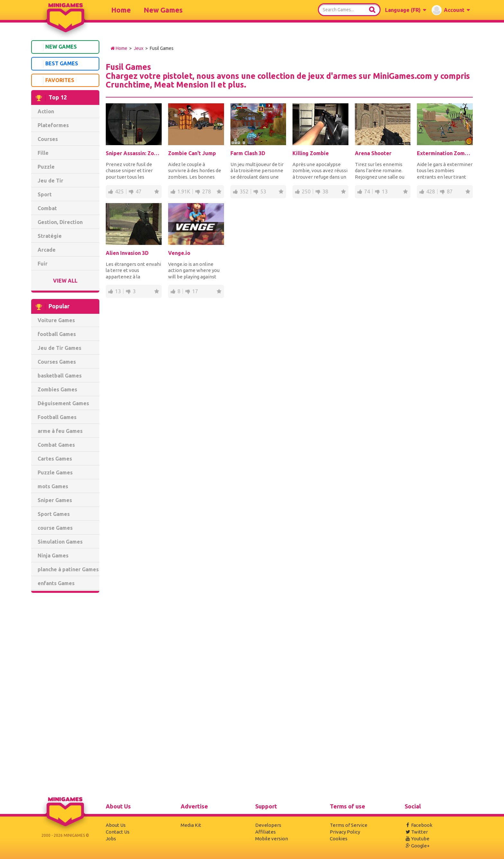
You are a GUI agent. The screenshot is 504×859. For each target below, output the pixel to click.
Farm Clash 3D (248, 153)
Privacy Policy (345, 832)
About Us (116, 825)
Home (121, 10)
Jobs (111, 839)
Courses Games (57, 362)
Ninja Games (53, 556)
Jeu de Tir (50, 181)
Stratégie (50, 236)
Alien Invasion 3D (127, 253)
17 (195, 291)
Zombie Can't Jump (192, 153)
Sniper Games (55, 500)
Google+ (417, 846)
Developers (268, 825)
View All (65, 281)
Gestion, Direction (60, 222)
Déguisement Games (63, 403)
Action (46, 111)
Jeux (139, 48)
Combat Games (56, 445)
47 (139, 191)
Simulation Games (60, 542)
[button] (405, 10)
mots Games (53, 486)
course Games (55, 528)
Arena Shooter (373, 153)
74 (367, 191)
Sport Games (54, 514)
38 (325, 191)
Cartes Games (55, 459)
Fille (43, 153)
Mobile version (272, 839)
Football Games (57, 417)
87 (450, 191)
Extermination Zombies (445, 153)
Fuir (43, 264)
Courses (48, 139)
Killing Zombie (311, 153)
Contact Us (118, 832)
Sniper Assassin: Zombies (134, 153)
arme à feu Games (60, 431)
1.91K (184, 191)
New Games (163, 10)
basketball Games (60, 376)
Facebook (419, 825)
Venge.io (179, 253)
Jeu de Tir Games (59, 348)
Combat (47, 208)
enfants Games (56, 583)
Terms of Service (349, 825)
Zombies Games (57, 389)
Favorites (54, 80)
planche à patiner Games (68, 569)
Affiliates (265, 832)
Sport (45, 194)
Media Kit (191, 825)
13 (385, 191)
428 (431, 191)
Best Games (56, 64)
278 (207, 191)
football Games (57, 334)
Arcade (47, 250)
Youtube (417, 839)
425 (119, 191)
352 (244, 191)
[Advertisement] (65, 696)
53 (263, 191)
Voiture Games (56, 320)
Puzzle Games (55, 472)
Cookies (339, 839)
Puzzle (46, 167)
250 (306, 191)
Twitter (416, 832)
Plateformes (53, 125)
